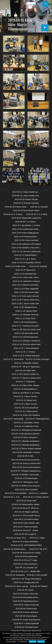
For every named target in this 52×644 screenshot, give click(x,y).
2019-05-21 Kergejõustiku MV (26, 582)
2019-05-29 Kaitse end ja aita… (26, 594)
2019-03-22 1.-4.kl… (12, 497)
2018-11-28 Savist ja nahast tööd (26, 330)
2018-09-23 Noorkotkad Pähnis (26, 210)
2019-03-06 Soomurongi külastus (26, 467)
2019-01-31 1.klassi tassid (26, 411)
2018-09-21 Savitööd (39, 207)
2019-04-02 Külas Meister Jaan (26, 523)
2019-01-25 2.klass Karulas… (26, 404)
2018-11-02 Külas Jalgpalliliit (26, 289)
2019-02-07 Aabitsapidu (14, 419)
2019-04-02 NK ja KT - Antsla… (26, 530)
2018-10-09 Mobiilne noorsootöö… (26, 248)
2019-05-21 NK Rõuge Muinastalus (26, 579)
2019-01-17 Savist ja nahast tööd (26, 378)
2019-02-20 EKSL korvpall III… (26, 437)
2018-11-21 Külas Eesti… (26, 318)
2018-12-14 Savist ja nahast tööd (26, 344)
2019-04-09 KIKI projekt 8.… (26, 534)
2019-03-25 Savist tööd (26, 501)
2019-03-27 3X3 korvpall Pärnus (26, 515)
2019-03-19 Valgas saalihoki (26, 512)
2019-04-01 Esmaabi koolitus (26, 519)
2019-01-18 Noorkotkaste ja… (26, 389)
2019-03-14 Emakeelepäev (26, 478)
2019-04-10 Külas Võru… (17, 538)
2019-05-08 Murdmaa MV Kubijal (26, 553)
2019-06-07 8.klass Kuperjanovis (26, 620)
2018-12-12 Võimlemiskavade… (26, 337)
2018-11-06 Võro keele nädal (26, 292)
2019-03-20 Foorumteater (16, 493)
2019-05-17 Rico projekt (37, 575)
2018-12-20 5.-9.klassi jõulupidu (26, 356)
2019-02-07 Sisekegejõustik (37, 419)
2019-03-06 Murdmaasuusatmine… (26, 460)
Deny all (41, 642)
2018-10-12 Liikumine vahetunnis (26, 251)
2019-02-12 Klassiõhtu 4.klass (26, 423)
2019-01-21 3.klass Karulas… (26, 396)
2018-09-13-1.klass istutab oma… (26, 196)
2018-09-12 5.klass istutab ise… (26, 192)
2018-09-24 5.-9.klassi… (14, 214)
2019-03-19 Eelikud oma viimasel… (26, 486)
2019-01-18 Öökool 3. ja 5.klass (26, 393)
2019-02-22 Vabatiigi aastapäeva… (26, 441)
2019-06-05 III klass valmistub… (26, 612)
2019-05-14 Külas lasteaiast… (26, 564)
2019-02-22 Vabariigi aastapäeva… (26, 445)
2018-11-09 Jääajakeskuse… (26, 307)
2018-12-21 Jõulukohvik (13, 359)
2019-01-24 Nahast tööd (26, 400)
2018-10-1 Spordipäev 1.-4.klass (26, 225)
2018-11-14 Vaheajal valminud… (26, 315)
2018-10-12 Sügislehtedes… (26, 255)
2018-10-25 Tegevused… (26, 270)
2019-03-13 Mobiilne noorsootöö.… (26, 475)
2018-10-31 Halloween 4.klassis (26, 281)
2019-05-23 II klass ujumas (17, 586)
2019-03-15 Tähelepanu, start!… (26, 482)
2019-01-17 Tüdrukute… (26, 382)
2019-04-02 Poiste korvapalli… (26, 527)
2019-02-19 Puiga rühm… (26, 370)
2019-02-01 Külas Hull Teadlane (26, 415)
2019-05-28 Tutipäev (39, 586)
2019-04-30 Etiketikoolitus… (15, 549)
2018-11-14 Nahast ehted (26, 311)
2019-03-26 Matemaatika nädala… (26, 504)
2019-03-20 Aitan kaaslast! (26, 490)
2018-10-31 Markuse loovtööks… (26, 285)
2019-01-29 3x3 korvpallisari (26, 408)
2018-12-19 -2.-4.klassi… (26, 352)
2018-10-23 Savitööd (38, 266)
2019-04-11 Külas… (38, 538)
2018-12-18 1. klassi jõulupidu (26, 348)
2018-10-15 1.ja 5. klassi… (26, 259)
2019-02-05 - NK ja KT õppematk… (26, 367)
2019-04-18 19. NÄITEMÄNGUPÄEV (26, 545)
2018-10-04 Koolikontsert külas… (26, 229)
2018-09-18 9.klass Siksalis (26, 199)
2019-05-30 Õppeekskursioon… (26, 601)
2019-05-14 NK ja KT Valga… (26, 560)
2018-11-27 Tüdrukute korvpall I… (26, 326)
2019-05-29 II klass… (26, 590)
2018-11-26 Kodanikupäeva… (26, 322)
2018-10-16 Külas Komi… (16, 266)
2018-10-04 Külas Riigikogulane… (26, 233)
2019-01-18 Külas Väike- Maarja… (26, 385)
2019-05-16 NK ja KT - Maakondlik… (26, 571)
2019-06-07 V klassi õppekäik (26, 623)
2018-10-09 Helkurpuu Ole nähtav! (26, 244)
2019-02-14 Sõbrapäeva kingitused (26, 430)
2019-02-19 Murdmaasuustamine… (26, 434)
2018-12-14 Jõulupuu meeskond (26, 341)
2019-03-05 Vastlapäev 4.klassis (26, 452)
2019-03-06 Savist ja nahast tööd (26, 463)
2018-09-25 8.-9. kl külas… (38, 214)
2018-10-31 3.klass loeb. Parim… (26, 277)
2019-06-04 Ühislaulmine (26, 609)
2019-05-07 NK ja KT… (39, 549)
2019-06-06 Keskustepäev (26, 616)
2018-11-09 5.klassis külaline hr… (26, 374)
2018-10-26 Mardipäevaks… (26, 274)
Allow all (33, 642)
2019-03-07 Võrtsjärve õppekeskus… (26, 471)
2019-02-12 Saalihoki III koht (26, 426)
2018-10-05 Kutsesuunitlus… (26, 237)
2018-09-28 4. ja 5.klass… (26, 222)
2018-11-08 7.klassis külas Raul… (26, 300)
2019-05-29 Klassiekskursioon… (26, 597)
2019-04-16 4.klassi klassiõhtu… (26, 542)
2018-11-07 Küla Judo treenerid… (26, 296)
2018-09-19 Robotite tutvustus (26, 203)
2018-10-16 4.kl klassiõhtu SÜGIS (26, 263)
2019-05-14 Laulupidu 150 (26, 568)
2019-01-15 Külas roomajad (37, 359)
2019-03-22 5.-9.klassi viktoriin (36, 497)
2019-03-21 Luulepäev (38, 493)
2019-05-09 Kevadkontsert (26, 556)
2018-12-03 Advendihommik (26, 333)
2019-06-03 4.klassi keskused (26, 605)
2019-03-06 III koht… (26, 456)
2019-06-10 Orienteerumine (26, 627)
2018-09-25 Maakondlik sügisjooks (26, 218)
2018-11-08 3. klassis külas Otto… (26, 304)
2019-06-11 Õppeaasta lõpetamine (26, 631)
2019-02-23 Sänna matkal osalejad (26, 449)
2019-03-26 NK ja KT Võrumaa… (26, 508)
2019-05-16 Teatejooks (15, 575)
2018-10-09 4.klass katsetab (26, 240)
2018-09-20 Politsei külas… (16, 207)
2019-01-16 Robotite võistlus (26, 363)
